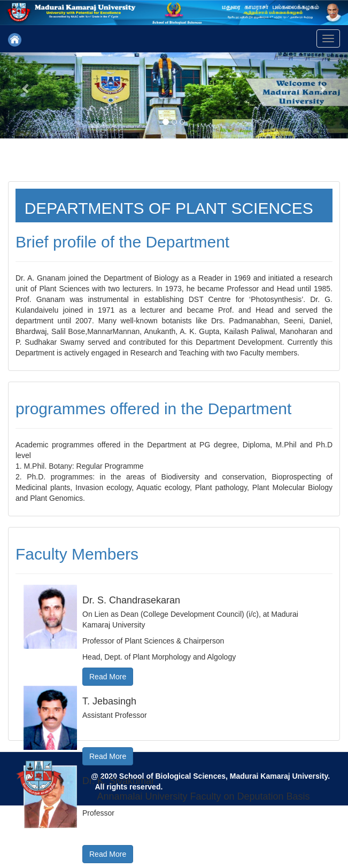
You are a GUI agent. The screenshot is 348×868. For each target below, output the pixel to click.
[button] (26, 88)
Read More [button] (108, 677)
